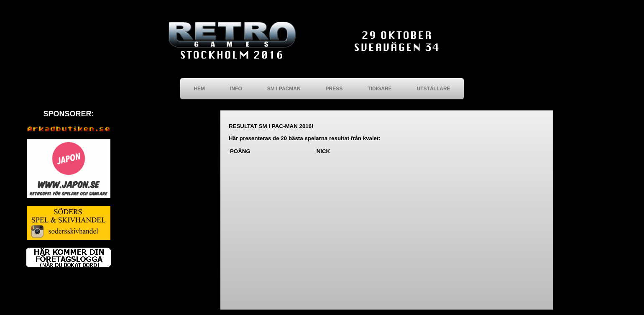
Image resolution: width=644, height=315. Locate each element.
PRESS (334, 89)
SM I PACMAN (284, 89)
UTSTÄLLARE (434, 89)
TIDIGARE (379, 89)
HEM (199, 89)
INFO (236, 89)
